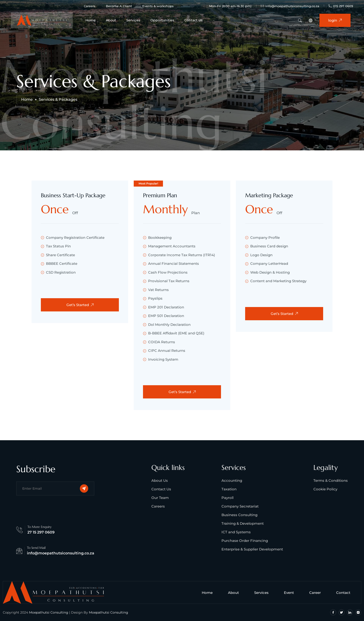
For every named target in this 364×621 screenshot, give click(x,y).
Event (291, 593)
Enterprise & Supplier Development (252, 549)
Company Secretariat (240, 506)
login (335, 20)
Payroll (227, 498)
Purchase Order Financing (245, 541)
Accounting (232, 480)
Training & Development (243, 523)
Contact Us (193, 20)
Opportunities (162, 20)
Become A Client (119, 6)
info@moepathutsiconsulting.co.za (290, 6)
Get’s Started (80, 305)
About (111, 20)
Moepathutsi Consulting (49, 612)
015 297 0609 (341, 6)
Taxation (229, 489)
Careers (90, 6)
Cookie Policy (325, 489)
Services (133, 20)
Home (91, 20)
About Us (160, 480)
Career (317, 593)
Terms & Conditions (331, 480)
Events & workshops (158, 6)
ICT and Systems (236, 532)
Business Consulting (239, 515)
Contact (345, 593)
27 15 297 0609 (41, 532)
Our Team (160, 498)
